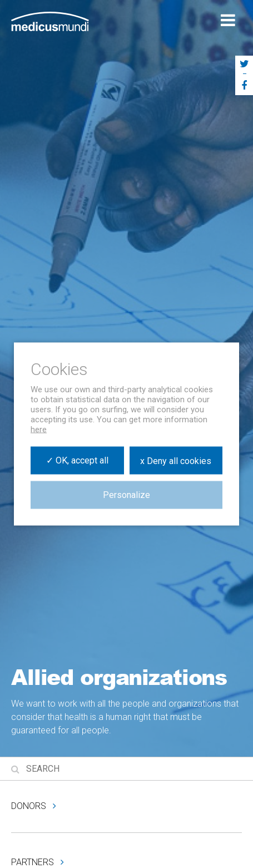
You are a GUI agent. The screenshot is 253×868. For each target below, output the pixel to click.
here (39, 430)
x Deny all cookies (176, 460)
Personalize (126, 495)
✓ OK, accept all (77, 460)
